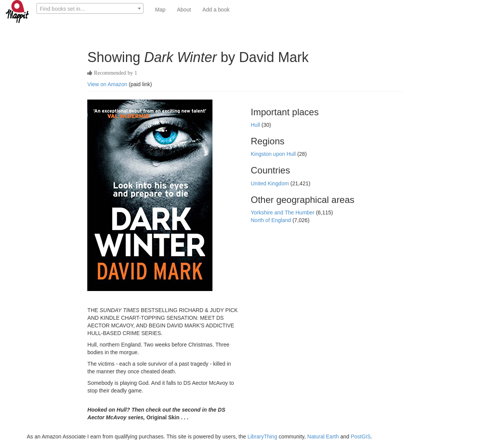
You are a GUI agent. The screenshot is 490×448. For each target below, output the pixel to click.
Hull (256, 125)
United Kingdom (271, 183)
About (184, 10)
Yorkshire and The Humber (283, 213)
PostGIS (361, 437)
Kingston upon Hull (274, 154)
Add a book (216, 10)
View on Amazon (107, 84)
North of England (272, 220)
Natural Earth (323, 437)
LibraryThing (262, 437)
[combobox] (90, 8)
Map (160, 10)
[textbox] (90, 9)
